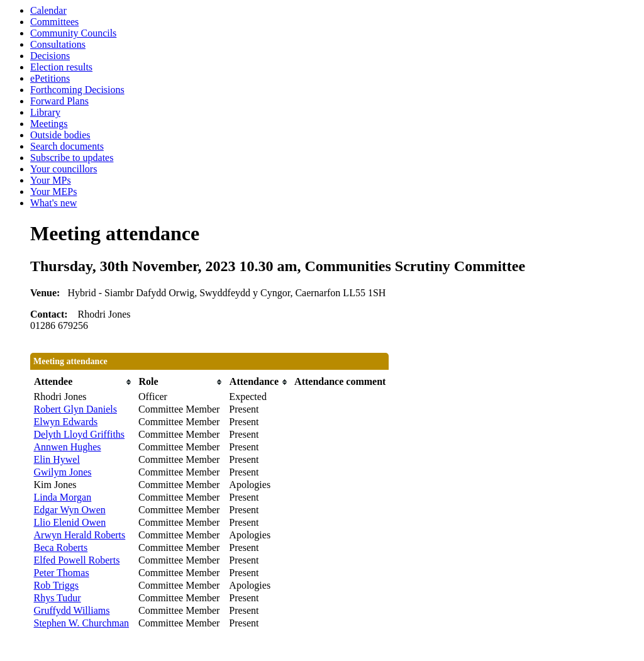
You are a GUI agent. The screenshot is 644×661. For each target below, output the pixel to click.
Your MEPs (53, 192)
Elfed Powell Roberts (77, 560)
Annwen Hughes (68, 447)
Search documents (67, 146)
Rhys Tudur (58, 598)
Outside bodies (60, 135)
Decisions (50, 56)
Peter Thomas (62, 573)
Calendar (48, 10)
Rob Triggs (57, 585)
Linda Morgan (63, 497)
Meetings (49, 124)
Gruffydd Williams (72, 610)
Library (45, 112)
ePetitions (50, 78)
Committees (54, 22)
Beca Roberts (61, 547)
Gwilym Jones (63, 472)
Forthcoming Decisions (77, 90)
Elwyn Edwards (66, 422)
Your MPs (51, 180)
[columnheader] (83, 382)
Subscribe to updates (72, 158)
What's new (53, 203)
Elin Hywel (57, 459)
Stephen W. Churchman (82, 623)
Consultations (58, 44)
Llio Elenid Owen (70, 522)
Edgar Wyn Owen (70, 510)
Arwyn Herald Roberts (80, 535)
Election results (61, 67)
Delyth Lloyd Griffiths (80, 434)
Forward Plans (59, 101)
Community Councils (73, 33)
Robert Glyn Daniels (75, 409)
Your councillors (64, 169)
